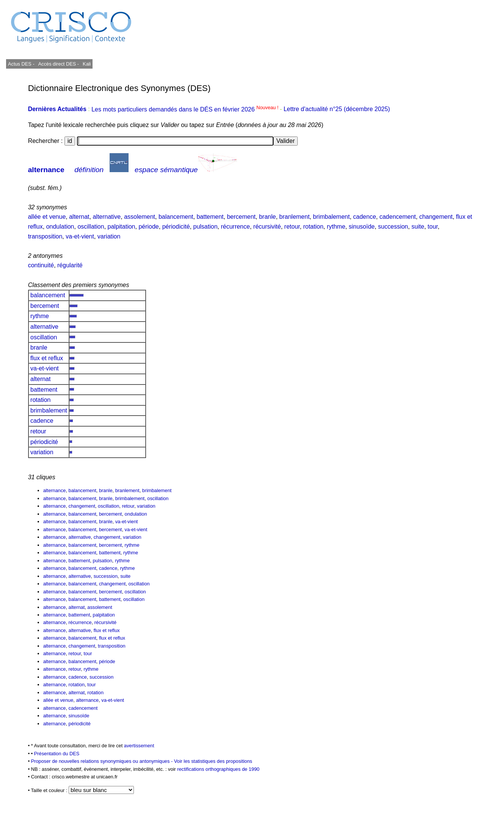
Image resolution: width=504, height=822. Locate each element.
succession (393, 227)
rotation (313, 227)
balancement (176, 217)
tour (433, 227)
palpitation (122, 227)
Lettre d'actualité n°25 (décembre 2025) (337, 109)
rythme (336, 227)
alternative (107, 217)
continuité (41, 265)
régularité (70, 265)
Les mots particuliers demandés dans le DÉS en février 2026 (186, 109)
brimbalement (331, 217)
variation (109, 236)
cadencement (397, 217)
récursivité (267, 227)
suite (418, 227)
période (148, 227)
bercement (241, 217)
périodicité (176, 227)
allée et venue (47, 217)
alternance (46, 170)
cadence (365, 217)
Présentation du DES (57, 754)
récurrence (235, 227)
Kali (87, 64)
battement (210, 217)
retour (292, 227)
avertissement (139, 746)
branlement (294, 217)
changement (436, 217)
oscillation (91, 227)
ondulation (60, 227)
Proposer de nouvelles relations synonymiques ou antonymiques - (103, 761)
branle (267, 217)
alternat (79, 217)
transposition (45, 236)
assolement (140, 217)
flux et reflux (47, 358)
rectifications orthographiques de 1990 (218, 769)
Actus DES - (21, 64)
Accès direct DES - (59, 64)
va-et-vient (80, 236)
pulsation (205, 227)
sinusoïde (362, 227)
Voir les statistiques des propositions (213, 761)
